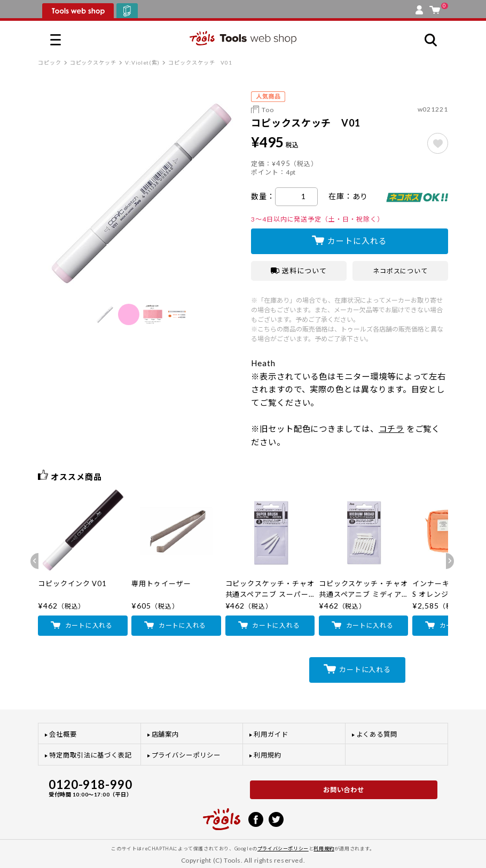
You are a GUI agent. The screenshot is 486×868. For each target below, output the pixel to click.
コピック (50, 62)
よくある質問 (377, 734)
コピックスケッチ (93, 62)
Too (268, 110)
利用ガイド (271, 734)
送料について (299, 271)
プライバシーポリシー (186, 755)
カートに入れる (357, 241)
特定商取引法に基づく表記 (91, 755)
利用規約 (268, 755)
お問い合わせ (344, 790)
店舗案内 (166, 734)
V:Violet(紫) (142, 62)
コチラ (391, 429)
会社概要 (63, 734)
